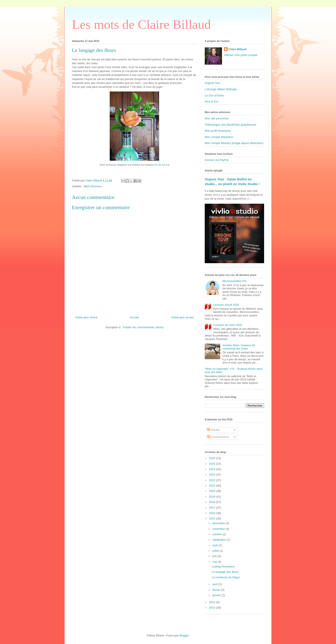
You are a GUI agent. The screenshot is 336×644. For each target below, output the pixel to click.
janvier (217, 595)
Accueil (134, 317)
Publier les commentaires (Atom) (143, 327)
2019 (213, 497)
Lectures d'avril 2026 (226, 305)
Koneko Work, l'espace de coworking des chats (239, 347)
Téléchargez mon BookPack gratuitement (230, 125)
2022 (213, 480)
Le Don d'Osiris (214, 95)
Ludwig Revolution (223, 566)
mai (215, 562)
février (217, 590)
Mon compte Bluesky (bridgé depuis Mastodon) (234, 143)
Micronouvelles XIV (234, 281)
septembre (220, 540)
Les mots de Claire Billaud (141, 24)
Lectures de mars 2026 (228, 325)
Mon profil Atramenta (218, 131)
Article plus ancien (183, 317)
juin (215, 556)
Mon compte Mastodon (219, 137)
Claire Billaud (237, 49)
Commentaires (218, 437)
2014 (213, 602)
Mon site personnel (217, 118)
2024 (213, 469)
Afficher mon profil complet (241, 55)
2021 (213, 486)
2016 (213, 513)
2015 (213, 518)
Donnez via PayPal (217, 160)
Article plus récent (86, 317)
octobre (218, 534)
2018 (213, 502)
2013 (213, 608)
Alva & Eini (212, 102)
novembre (219, 529)
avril (215, 584)
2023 (213, 475)
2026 (213, 458)
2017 (213, 508)
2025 (213, 464)
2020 (213, 491)
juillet (216, 551)
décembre (219, 523)
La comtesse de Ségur (226, 577)
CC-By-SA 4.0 (162, 165)
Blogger (184, 635)
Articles (214, 430)
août (216, 545)
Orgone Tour (212, 83)
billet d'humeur (93, 186)
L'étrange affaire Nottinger (221, 89)
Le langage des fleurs (225, 572)
